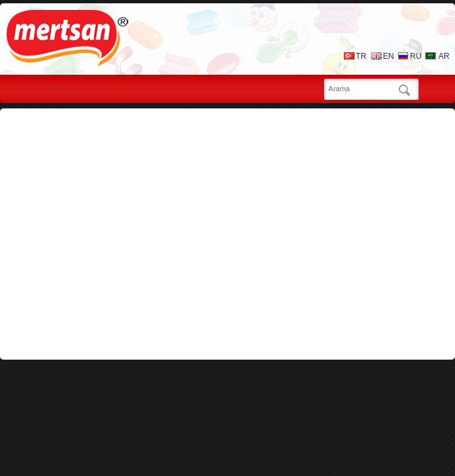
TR (361, 56)
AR (444, 56)
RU (416, 56)
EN (389, 56)
